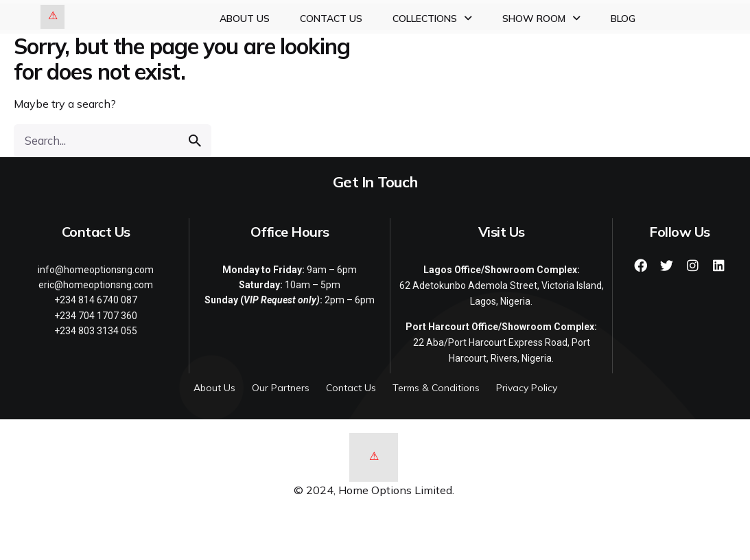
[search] (195, 141)
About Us (245, 19)
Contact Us (331, 19)
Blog (623, 19)
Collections (432, 19)
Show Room (541, 19)
